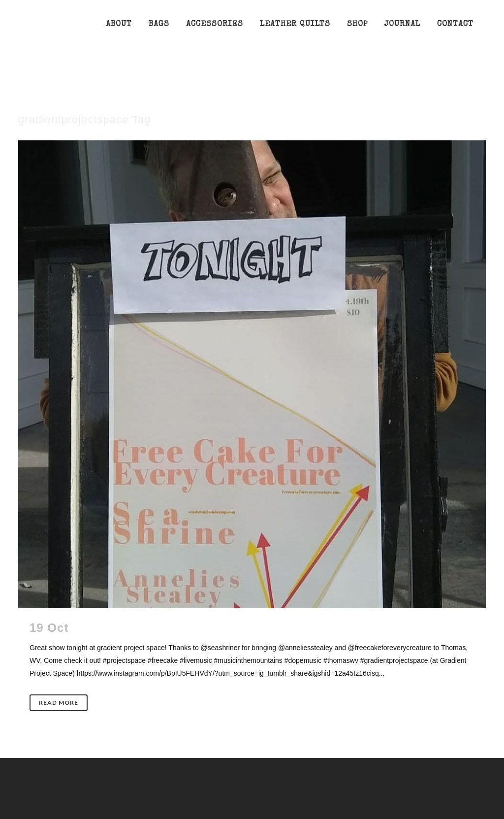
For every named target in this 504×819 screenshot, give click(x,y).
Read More (59, 703)
